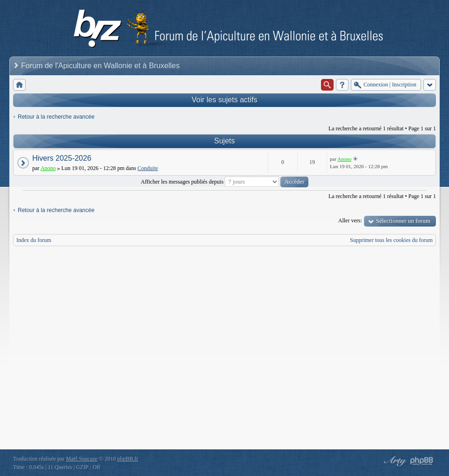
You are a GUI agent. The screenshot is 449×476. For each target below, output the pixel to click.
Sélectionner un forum (403, 221)
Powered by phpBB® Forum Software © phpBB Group (422, 461)
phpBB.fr (128, 459)
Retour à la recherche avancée (56, 117)
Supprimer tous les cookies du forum (391, 240)
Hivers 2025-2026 (62, 158)
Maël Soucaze (82, 459)
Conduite (148, 168)
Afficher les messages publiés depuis (224, 182)
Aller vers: (350, 220)
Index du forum (34, 240)
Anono (48, 168)
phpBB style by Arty (394, 461)
